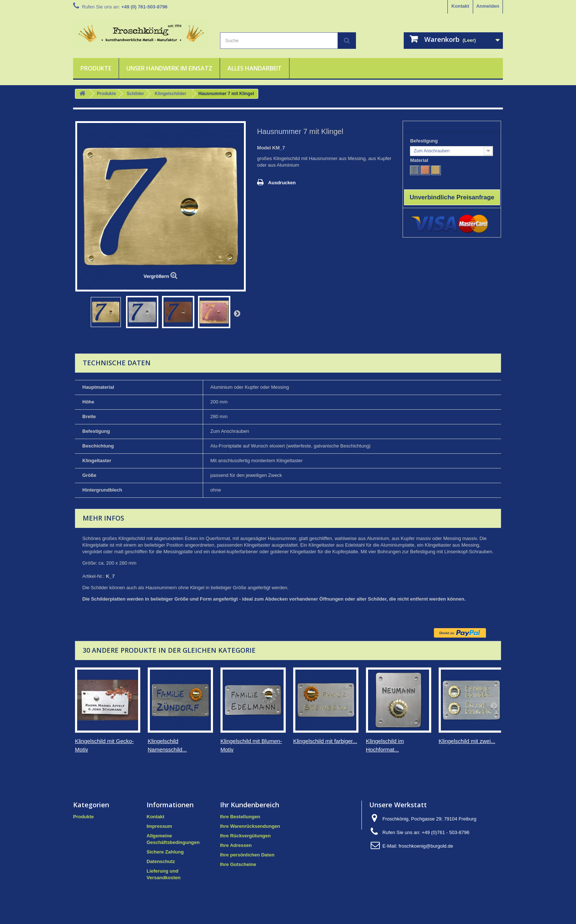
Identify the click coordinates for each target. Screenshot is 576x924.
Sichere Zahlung (165, 852)
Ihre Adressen (236, 845)
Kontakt (460, 6)
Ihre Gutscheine (238, 864)
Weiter (237, 313)
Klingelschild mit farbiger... (325, 741)
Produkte (96, 68)
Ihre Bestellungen (240, 817)
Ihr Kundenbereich (250, 805)
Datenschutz (161, 861)
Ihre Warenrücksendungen (250, 826)
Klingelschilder (170, 94)
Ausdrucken (282, 183)
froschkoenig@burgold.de (426, 846)
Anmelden (488, 6)
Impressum (159, 826)
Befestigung (424, 141)
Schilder (135, 94)
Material (420, 160)
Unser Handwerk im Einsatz (169, 68)
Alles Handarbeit (255, 68)
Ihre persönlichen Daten (247, 855)
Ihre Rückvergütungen (245, 836)
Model (264, 148)
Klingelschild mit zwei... (467, 741)
